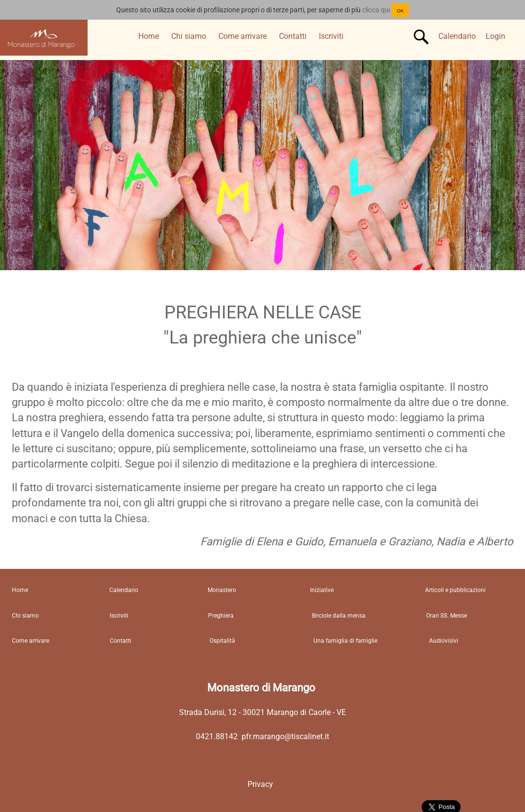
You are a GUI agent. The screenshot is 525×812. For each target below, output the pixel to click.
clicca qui (376, 10)
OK (401, 11)
